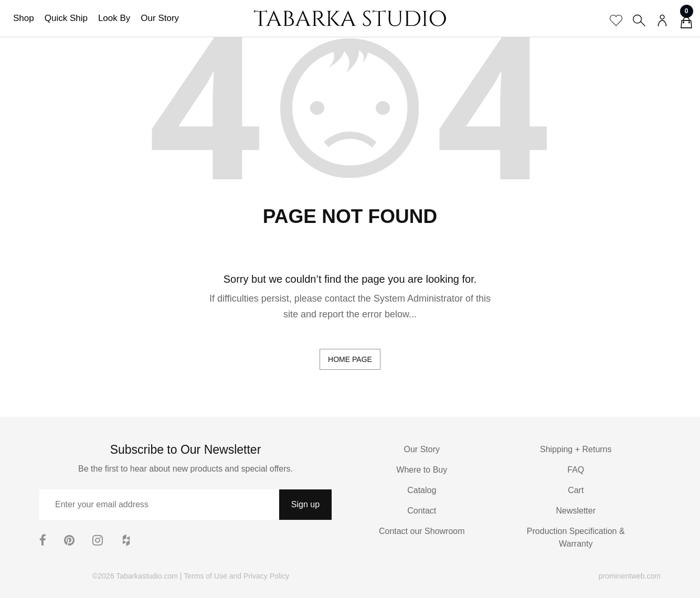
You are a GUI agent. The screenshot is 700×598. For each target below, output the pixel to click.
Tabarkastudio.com (147, 576)
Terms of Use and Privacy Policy (236, 576)
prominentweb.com (630, 576)
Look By (114, 18)
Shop (24, 18)
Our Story (160, 18)
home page (350, 359)
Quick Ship (66, 18)
